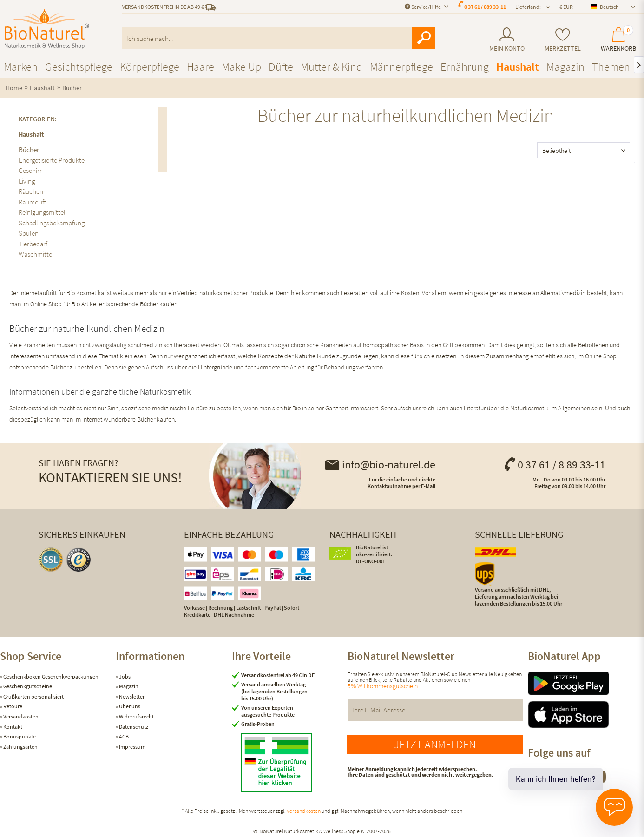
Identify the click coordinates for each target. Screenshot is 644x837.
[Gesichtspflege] (79, 67)
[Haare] (200, 67)
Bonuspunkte (19, 736)
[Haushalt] (518, 67)
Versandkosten (20, 716)
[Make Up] (241, 67)
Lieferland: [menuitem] (528, 7)
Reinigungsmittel (42, 212)
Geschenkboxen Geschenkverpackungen (50, 676)
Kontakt (12, 727)
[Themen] (611, 67)
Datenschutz (133, 727)
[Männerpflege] (401, 67)
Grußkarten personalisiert (33, 696)
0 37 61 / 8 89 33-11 (554, 465)
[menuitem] (507, 40)
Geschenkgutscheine (27, 686)
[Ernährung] (465, 67)
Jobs (124, 676)
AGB (123, 736)
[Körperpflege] (150, 67)
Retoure (12, 706)
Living (27, 181)
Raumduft (32, 202)
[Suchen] (424, 38)
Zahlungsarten (20, 747)
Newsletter (131, 696)
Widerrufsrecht (136, 716)
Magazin (128, 686)
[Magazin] (565, 67)
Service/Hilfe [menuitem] (423, 7)
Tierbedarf (33, 244)
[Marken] (21, 67)
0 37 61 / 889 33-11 (485, 7)
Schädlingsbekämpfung (52, 223)
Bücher (29, 149)
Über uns (129, 706)
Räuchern (32, 191)
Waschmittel (36, 254)
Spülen (29, 233)
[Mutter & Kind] (332, 67)
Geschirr (30, 170)
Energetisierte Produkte (52, 160)
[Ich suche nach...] (279, 38)
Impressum (132, 747)
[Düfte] (281, 67)
